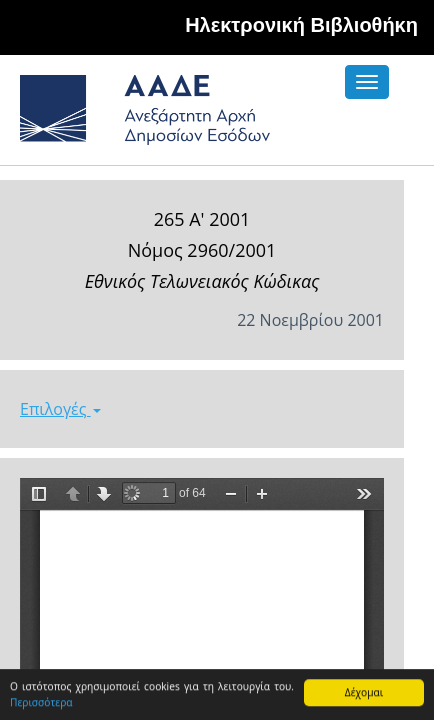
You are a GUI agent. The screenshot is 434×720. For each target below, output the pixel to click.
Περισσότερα (41, 703)
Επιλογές (60, 409)
